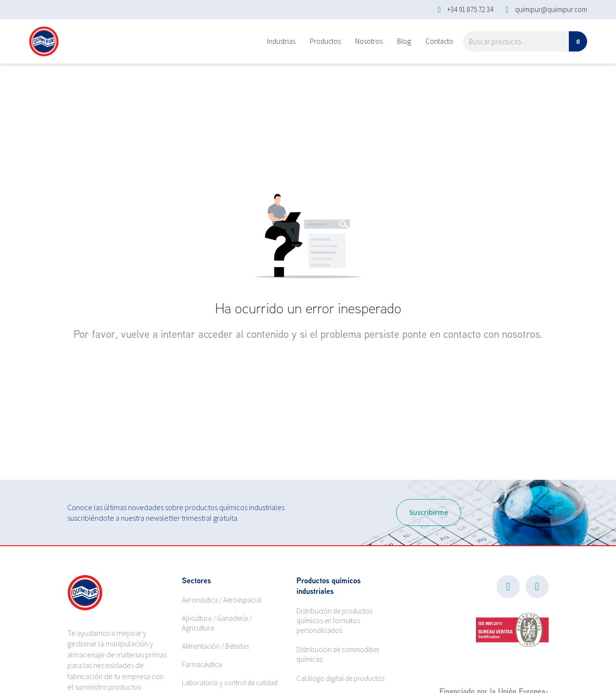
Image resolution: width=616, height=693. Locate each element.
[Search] (578, 41)
